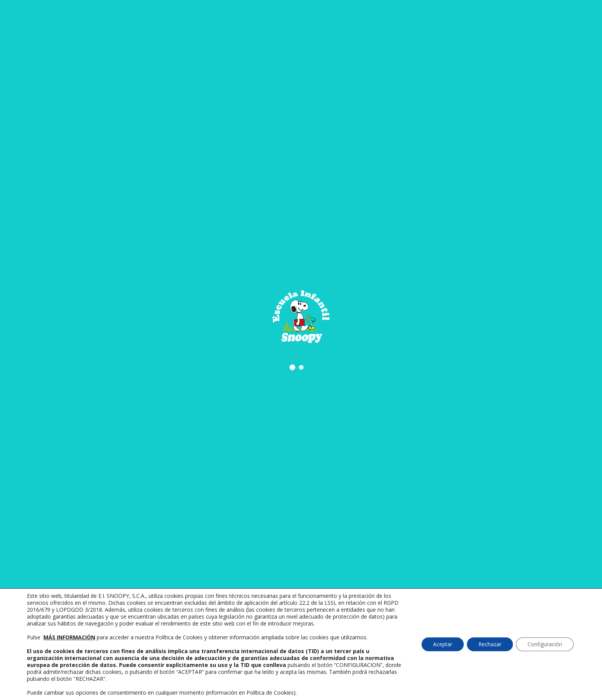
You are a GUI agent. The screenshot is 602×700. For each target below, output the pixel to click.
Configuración (545, 644)
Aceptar (443, 644)
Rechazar (490, 644)
